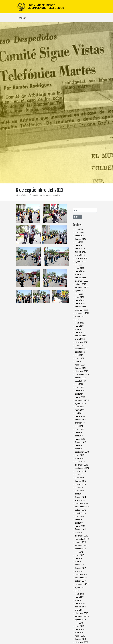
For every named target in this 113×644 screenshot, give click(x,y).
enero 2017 (80, 449)
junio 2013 (80, 516)
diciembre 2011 (82, 575)
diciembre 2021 (82, 342)
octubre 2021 (81, 345)
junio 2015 (80, 478)
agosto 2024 (80, 262)
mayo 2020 (80, 391)
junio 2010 (80, 626)
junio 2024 (80, 268)
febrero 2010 (81, 639)
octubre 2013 (81, 510)
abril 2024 (79, 275)
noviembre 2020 (82, 374)
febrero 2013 (81, 529)
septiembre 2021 (82, 349)
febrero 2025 (81, 252)
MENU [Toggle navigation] (22, 18)
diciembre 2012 (82, 536)
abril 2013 (79, 523)
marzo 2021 (80, 365)
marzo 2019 (80, 416)
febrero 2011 (81, 607)
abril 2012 (79, 562)
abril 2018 (79, 436)
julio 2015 (79, 474)
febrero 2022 (81, 336)
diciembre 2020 (82, 371)
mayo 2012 (80, 558)
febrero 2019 (81, 420)
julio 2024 (79, 265)
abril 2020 (79, 394)
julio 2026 (79, 229)
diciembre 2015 (82, 465)
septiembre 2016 (82, 452)
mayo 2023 (80, 300)
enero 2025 (80, 255)
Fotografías (35, 195)
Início (18, 195)
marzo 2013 (80, 526)
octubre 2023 (81, 284)
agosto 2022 (80, 316)
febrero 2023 (81, 307)
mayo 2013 (80, 520)
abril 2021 (79, 362)
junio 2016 (80, 455)
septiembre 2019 (82, 400)
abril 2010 (79, 633)
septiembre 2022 (82, 313)
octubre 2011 (81, 581)
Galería (25, 195)
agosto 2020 (80, 381)
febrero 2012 (81, 568)
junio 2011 (80, 594)
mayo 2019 (80, 410)
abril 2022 (79, 329)
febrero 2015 (81, 481)
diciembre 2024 (82, 258)
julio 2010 (79, 623)
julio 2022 (79, 320)
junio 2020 (80, 387)
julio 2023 (79, 294)
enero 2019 (80, 423)
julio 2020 (79, 384)
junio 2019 (80, 407)
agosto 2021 (80, 352)
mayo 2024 (80, 271)
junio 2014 (80, 491)
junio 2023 (80, 297)
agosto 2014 (80, 484)
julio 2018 (79, 426)
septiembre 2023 (82, 287)
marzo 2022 (80, 333)
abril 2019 (79, 413)
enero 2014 (80, 500)
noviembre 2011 (82, 578)
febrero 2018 (81, 442)
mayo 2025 (80, 245)
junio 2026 (80, 233)
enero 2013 (80, 533)
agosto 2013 (80, 513)
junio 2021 (80, 358)
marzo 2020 (80, 397)
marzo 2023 (80, 303)
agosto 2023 (80, 291)
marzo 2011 (80, 604)
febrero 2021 (81, 368)
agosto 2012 (80, 549)
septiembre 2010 (82, 616)
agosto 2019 (80, 404)
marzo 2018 (80, 439)
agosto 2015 (80, 471)
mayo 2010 (80, 629)
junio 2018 (80, 429)
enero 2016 (80, 462)
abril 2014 (79, 494)
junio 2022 (80, 323)
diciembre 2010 (82, 613)
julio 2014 (79, 487)
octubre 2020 (81, 378)
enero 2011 (80, 610)
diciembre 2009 (82, 642)
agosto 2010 (80, 620)
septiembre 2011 (82, 584)
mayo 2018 (80, 433)
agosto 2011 (80, 587)
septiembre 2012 (82, 545)
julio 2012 (79, 552)
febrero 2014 (81, 497)
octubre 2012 (81, 542)
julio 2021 (79, 355)
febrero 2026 (81, 239)
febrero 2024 (81, 278)
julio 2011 (79, 591)
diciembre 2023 (82, 281)
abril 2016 (79, 458)
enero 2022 (80, 339)
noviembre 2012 (82, 539)
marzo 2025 (80, 249)
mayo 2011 (80, 597)
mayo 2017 (80, 446)
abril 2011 (79, 600)
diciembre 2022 (82, 310)
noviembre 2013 (82, 507)
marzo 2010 (80, 636)
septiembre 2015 (82, 468)
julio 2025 (79, 242)
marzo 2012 (80, 565)
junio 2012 (80, 555)
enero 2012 (80, 571)
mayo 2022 (80, 326)
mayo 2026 (80, 236)
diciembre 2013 (82, 504)
